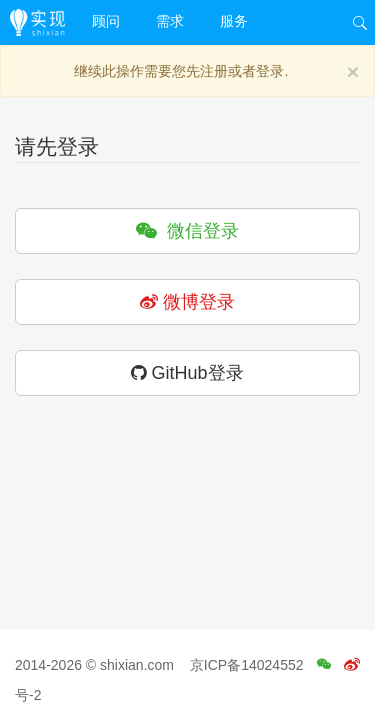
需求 (170, 21)
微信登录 (187, 231)
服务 (234, 21)
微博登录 (187, 302)
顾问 (106, 21)
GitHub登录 (187, 373)
